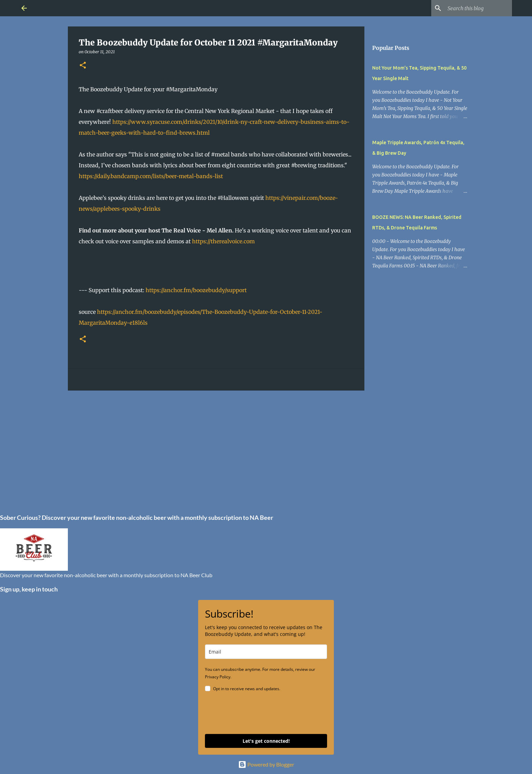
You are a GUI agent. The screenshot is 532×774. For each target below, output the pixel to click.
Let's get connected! (266, 741)
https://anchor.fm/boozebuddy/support (196, 290)
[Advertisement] (216, 448)
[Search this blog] (476, 8)
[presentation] (256, 714)
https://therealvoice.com (223, 241)
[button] (83, 66)
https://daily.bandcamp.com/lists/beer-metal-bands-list (151, 176)
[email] (266, 652)
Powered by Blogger (266, 764)
